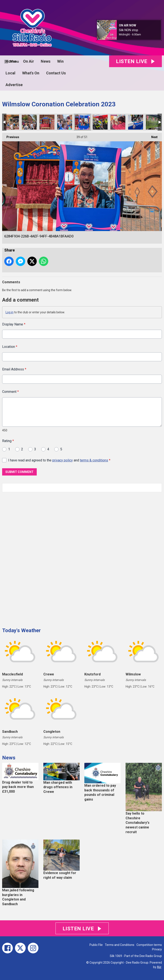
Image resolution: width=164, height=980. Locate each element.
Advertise (14, 85)
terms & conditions (94, 460)
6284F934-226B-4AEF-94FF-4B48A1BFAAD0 (82, 122)
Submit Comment (19, 472)
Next (152, 136)
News (46, 61)
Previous (11, 136)
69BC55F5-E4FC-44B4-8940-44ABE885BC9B (47, 122)
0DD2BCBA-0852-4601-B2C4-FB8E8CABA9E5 (136, 122)
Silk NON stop (129, 30)
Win (60, 61)
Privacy (157, 949)
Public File (96, 945)
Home (11, 61)
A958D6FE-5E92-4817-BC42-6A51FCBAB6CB (65, 122)
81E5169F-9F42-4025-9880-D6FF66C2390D (153, 122)
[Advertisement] (34, 558)
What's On (31, 73)
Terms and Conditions (120, 945)
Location (10, 347)
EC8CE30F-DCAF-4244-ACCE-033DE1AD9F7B (118, 122)
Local (10, 73)
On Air (29, 61)
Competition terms (149, 945)
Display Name (14, 324)
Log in (10, 312)
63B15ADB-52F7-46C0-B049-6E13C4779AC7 (29, 122)
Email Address (14, 369)
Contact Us (56, 73)
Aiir (159, 967)
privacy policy (63, 460)
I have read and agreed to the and (59, 460)
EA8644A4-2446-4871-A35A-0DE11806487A (12, 122)
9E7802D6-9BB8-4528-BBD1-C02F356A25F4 (100, 122)
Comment (10, 392)
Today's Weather (21, 630)
